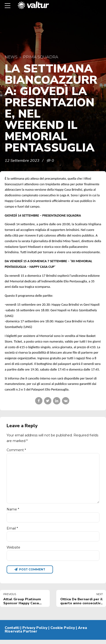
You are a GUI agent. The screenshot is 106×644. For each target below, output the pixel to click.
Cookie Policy (63, 632)
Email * (12, 532)
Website (13, 551)
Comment (16, 450)
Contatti (12, 632)
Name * (13, 512)
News (11, 57)
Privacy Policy (35, 632)
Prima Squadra (41, 57)
